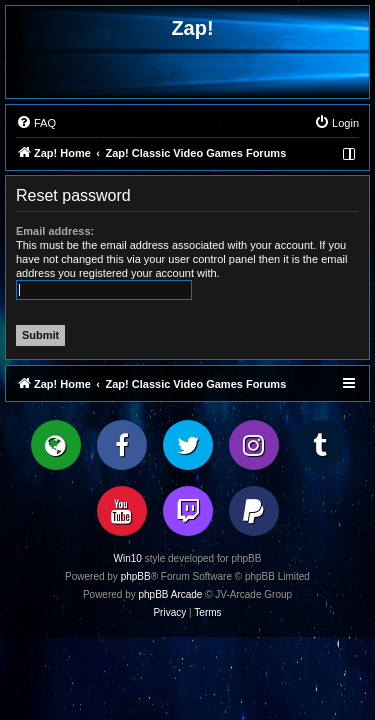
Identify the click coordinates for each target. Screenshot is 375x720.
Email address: (55, 231)
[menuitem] (36, 123)
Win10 (128, 558)
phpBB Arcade (171, 594)
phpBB (136, 576)
